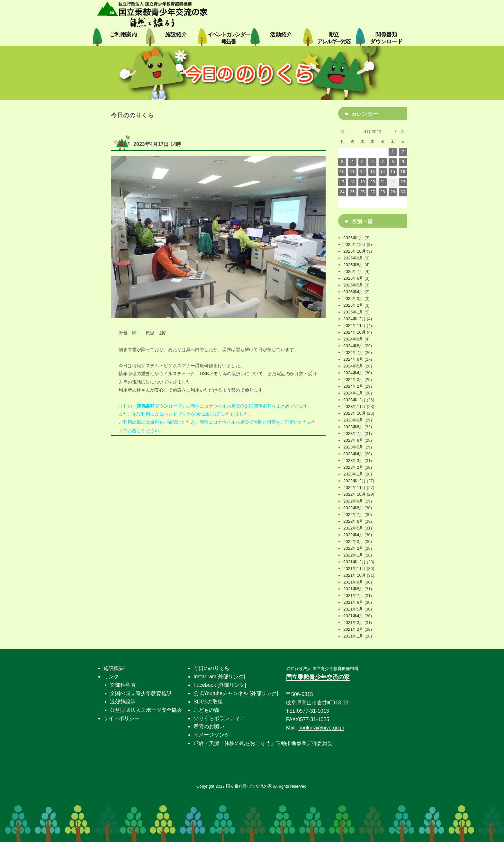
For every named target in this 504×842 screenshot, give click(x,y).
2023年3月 (353, 461)
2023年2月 (353, 467)
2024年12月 (354, 319)
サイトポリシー (122, 718)
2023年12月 (354, 400)
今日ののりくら (212, 668)
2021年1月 (353, 636)
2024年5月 (353, 366)
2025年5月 (353, 285)
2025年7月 (353, 272)
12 (362, 172)
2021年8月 (353, 589)
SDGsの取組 (208, 702)
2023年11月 (354, 407)
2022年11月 (354, 488)
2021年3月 (353, 623)
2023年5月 (353, 447)
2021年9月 (353, 582)
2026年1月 (353, 238)
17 (342, 182)
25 (352, 192)
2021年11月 (354, 569)
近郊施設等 (123, 702)
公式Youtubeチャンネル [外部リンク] (236, 693)
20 (373, 182)
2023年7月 (353, 434)
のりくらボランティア (219, 718)
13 (373, 172)
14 (382, 172)
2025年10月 (354, 251)
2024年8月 (353, 346)
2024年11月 (354, 326)
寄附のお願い (209, 726)
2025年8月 (353, 265)
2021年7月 (353, 596)
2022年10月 (354, 494)
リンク (111, 677)
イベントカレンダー (229, 38)
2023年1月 (353, 474)
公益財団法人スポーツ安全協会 (146, 710)
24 (342, 192)
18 (352, 182)
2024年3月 (353, 380)
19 (362, 182)
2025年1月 (353, 312)
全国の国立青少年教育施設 (141, 693)
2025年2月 (353, 305)
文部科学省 (123, 685)
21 (382, 182)
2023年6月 (353, 440)
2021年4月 (353, 616)
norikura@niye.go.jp (321, 728)
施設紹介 (176, 35)
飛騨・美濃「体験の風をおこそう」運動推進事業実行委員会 (263, 743)
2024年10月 (354, 332)
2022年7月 (353, 515)
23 (403, 182)
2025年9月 (353, 258)
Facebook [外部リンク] (220, 685)
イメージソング (212, 735)
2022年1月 (353, 555)
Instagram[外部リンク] (219, 677)
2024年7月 (353, 353)
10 (342, 172)
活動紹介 (281, 35)
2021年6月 (353, 602)
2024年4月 (353, 373)
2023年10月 (354, 413)
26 (362, 192)
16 (403, 172)
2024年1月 (353, 393)
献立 (333, 38)
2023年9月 (353, 420)
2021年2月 (353, 629)
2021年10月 (354, 575)
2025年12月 (354, 244)
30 (403, 192)
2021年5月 (353, 609)
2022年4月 (353, 535)
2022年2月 (353, 548)
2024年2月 (353, 386)
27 (373, 192)
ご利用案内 (123, 35)
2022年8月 (353, 508)
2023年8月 (353, 427)
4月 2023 (373, 132)
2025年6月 (353, 278)
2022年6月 (353, 521)
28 (382, 192)
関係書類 (386, 38)
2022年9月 (353, 501)
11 (352, 172)
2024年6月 (353, 359)
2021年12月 (354, 562)
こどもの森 (206, 710)
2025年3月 (353, 299)
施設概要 (114, 668)
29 (393, 192)
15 (393, 172)
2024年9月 (353, 339)
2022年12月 (354, 481)
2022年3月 (353, 542)
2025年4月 (353, 292)
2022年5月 (353, 528)
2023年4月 (353, 454)
